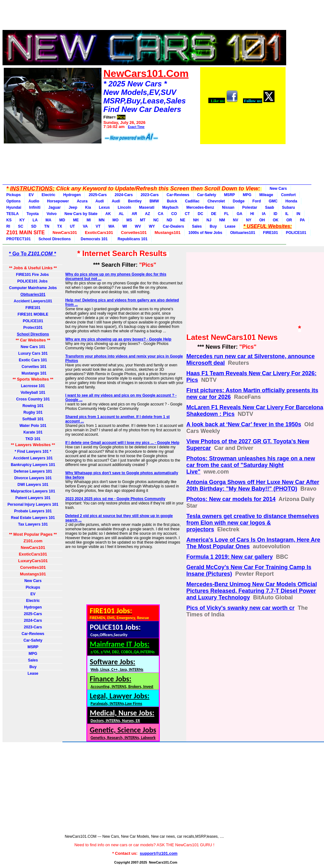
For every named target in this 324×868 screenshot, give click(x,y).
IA (264, 214)
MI (89, 220)
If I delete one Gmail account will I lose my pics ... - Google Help (122, 443)
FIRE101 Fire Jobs (33, 275)
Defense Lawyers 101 (33, 471)
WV (138, 226)
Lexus (104, 207)
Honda (291, 201)
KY (22, 220)
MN (102, 220)
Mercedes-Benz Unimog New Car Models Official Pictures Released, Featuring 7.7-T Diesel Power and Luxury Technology (252, 591)
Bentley (135, 201)
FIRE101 (271, 233)
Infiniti (35, 207)
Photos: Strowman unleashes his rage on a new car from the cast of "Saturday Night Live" (251, 465)
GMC (273, 201)
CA (161, 214)
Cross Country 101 (33, 399)
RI (8, 226)
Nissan (228, 207)
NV (236, 220)
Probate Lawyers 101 (33, 511)
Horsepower (58, 201)
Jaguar (54, 207)
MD (62, 220)
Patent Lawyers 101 (33, 498)
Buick (172, 201)
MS (129, 220)
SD (34, 226)
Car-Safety (207, 195)
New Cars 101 (33, 347)
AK (108, 214)
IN (298, 214)
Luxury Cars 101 (33, 353)
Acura (82, 201)
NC (156, 220)
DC (200, 214)
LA (35, 220)
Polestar (250, 207)
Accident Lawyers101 (33, 301)
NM (222, 220)
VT (98, 226)
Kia (88, 207)
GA (240, 214)
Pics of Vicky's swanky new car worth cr (240, 608)
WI (125, 226)
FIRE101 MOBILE (33, 314)
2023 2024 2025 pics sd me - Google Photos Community (115, 499)
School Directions (55, 239)
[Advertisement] (144, 17)
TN (47, 226)
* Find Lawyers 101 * (33, 451)
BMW (154, 201)
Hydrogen (72, 195)
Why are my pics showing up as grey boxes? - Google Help (118, 339)
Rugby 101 (33, 412)
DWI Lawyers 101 (33, 485)
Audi (100, 201)
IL (287, 214)
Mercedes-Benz (200, 207)
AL (121, 214)
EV (31, 195)
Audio (34, 201)
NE (183, 220)
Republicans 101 (131, 239)
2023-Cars (150, 195)
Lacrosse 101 (33, 386)
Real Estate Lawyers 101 (33, 518)
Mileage (266, 195)
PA (302, 220)
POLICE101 (296, 233)
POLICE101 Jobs (33, 281)
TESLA (12, 214)
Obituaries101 (243, 233)
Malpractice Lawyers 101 (33, 491)
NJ (209, 220)
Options (13, 201)
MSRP (230, 195)
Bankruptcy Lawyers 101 (33, 465)
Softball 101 (33, 419)
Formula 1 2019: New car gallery (229, 557)
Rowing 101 (33, 406)
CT (187, 214)
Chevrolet (216, 201)
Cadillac (192, 201)
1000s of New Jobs (205, 233)
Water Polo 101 (33, 426)
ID (275, 214)
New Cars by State (81, 214)
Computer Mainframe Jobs (33, 288)
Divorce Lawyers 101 (33, 478)
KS (9, 220)
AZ (148, 214)
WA (111, 226)
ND (169, 220)
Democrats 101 (93, 239)
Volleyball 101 (33, 393)
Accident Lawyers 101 (33, 458)
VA (85, 226)
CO (174, 214)
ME (76, 220)
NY (249, 220)
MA (48, 220)
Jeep (73, 207)
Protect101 (33, 328)
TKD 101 (33, 439)
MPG (247, 195)
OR (289, 220)
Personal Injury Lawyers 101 (33, 504)
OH (262, 220)
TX (59, 226)
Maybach (170, 207)
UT (72, 226)
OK (275, 220)
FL (226, 214)
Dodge (238, 201)
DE (214, 214)
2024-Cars (124, 195)
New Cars (278, 189)
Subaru (289, 207)
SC (21, 226)
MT (143, 220)
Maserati (147, 207)
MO (116, 220)
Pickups (14, 195)
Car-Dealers (174, 226)
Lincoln (124, 207)
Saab (270, 207)
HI (252, 214)
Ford (257, 201)
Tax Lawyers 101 (33, 524)
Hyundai (14, 207)
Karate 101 (33, 432)
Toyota (32, 214)
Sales (197, 226)
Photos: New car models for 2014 (231, 499)
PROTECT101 (18, 239)
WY (152, 226)
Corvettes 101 (33, 367)
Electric (48, 195)
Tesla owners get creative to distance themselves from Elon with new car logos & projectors (253, 523)
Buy (213, 226)
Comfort (289, 195)
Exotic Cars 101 (33, 360)
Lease (230, 226)
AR (134, 214)
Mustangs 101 (33, 373)
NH (196, 220)
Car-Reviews (178, 195)
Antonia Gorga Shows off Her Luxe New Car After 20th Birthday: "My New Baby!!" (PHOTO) (253, 485)
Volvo (52, 214)
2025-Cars (98, 195)
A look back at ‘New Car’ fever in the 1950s (244, 424)
